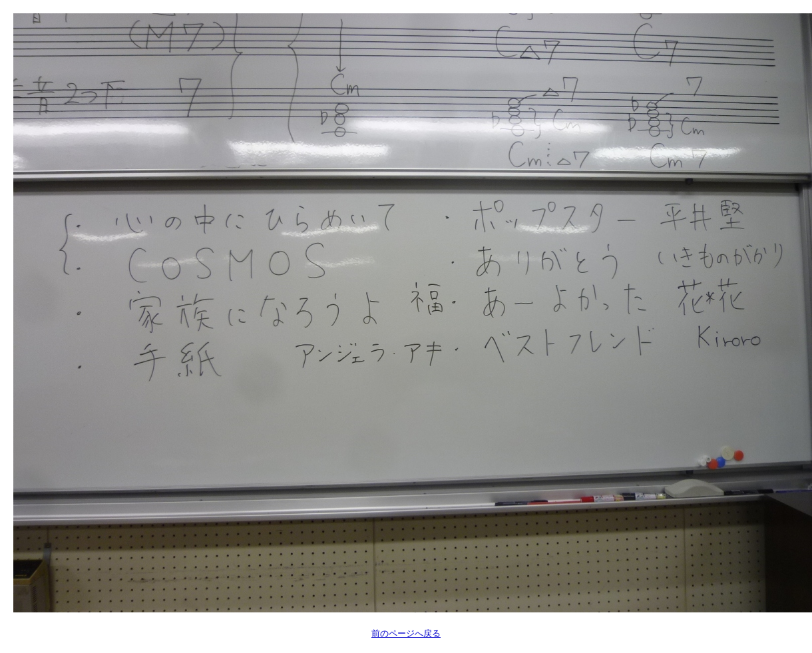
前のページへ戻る (406, 633)
